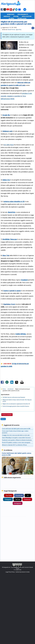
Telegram (8, 562)
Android (7, 16)
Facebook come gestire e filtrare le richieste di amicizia (17, 503)
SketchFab (11, 212)
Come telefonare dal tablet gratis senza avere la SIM (16, 491)
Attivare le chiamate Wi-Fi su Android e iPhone (14, 508)
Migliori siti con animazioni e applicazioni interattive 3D (16, 467)
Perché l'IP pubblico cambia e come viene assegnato (16, 505)
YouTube (9, 558)
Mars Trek (6, 256)
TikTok (18, 562)
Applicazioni (27, 16)
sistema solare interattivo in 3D (14, 202)
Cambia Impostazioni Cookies (23, 635)
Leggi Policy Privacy (10, 635)
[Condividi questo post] (33, 28)
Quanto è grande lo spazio (12, 291)
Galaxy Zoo (6, 180)
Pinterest (27, 562)
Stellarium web (7, 131)
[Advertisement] (17, 393)
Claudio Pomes (11, 30)
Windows (11, 14)
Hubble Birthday (21, 334)
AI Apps (11, 18)
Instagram (18, 566)
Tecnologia (22, 18)
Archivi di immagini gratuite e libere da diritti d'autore (16, 469)
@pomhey (19, 30)
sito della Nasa (9, 145)
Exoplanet (24, 280)
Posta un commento (7, 478)
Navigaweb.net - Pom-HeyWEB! (10, 630)
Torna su (3, 482)
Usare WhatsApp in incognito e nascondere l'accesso (16, 501)
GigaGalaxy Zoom (9, 304)
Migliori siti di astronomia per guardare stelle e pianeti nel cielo (16, 23)
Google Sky (6, 115)
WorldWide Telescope (10, 239)
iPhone (16, 16)
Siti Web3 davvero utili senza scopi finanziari (14, 460)
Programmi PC (23, 14)
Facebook (19, 558)
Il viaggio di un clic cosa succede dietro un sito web (16, 498)
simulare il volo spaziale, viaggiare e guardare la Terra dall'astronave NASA (16, 96)
